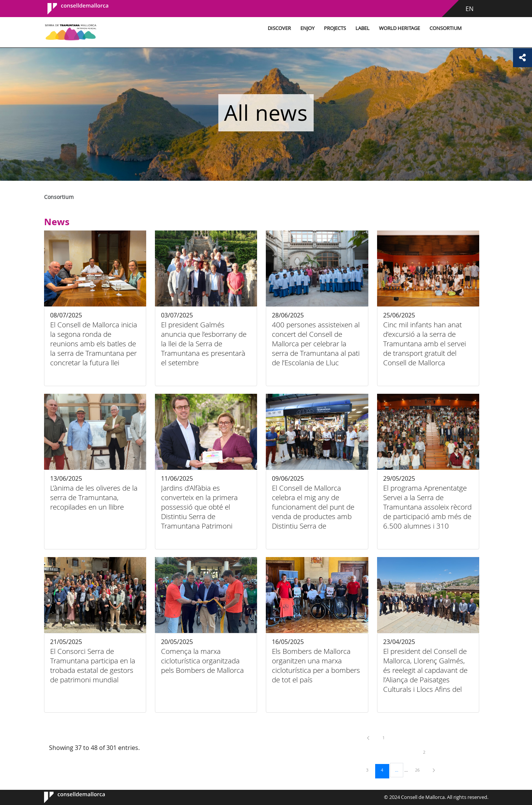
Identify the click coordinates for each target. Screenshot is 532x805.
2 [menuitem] (428, 752)
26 (420, 770)
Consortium (444, 28)
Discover (277, 28)
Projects (333, 28)
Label (361, 28)
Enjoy (305, 28)
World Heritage (398, 28)
